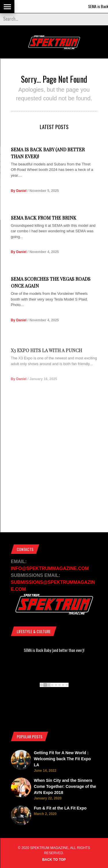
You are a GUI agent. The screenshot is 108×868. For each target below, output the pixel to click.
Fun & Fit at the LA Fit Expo (60, 808)
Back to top (54, 860)
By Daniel (19, 191)
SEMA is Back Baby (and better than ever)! (54, 650)
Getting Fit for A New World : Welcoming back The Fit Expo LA (62, 759)
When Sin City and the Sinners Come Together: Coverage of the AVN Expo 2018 (65, 786)
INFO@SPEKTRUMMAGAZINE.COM (50, 568)
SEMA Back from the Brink (44, 218)
